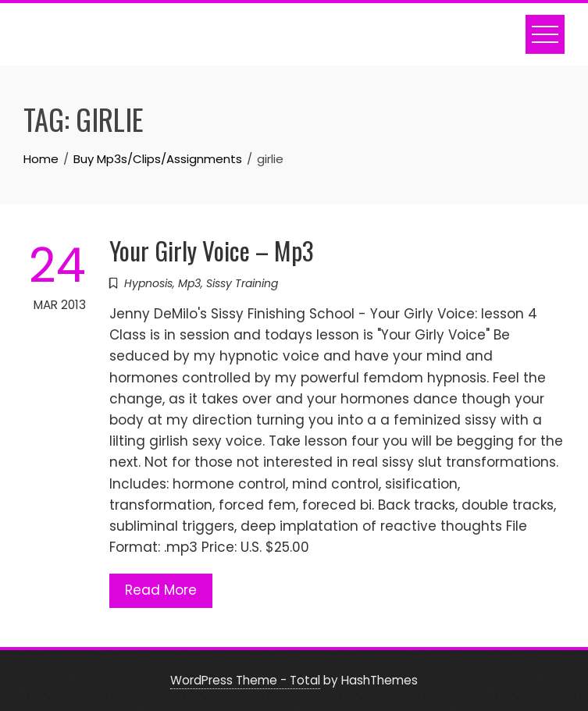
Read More (161, 590)
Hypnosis (148, 283)
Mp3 (189, 283)
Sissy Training (242, 283)
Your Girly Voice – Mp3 (212, 250)
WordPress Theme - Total (245, 680)
